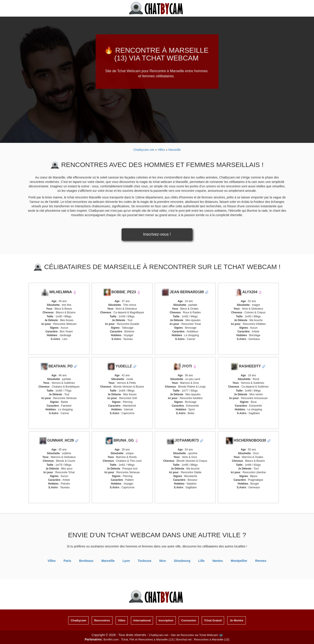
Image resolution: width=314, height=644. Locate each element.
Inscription (166, 620)
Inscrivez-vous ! (157, 234)
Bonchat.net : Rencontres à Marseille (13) (203, 639)
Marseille (108, 561)
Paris (67, 561)
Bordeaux (86, 561)
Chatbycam (78, 620)
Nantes (218, 561)
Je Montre (236, 620)
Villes (52, 561)
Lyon (126, 561)
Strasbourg (182, 561)
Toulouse (144, 561)
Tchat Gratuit (213, 620)
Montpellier (239, 561)
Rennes (261, 561)
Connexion (189, 620)
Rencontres (102, 620)
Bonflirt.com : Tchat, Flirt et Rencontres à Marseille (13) (139, 639)
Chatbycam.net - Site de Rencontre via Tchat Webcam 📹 (186, 635)
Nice (163, 561)
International (142, 620)
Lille (201, 561)
